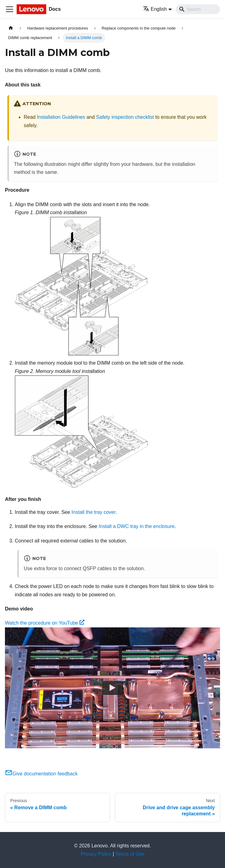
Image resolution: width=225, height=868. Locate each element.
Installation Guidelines (61, 117)
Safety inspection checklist (125, 117)
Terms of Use (130, 854)
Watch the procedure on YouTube (45, 623)
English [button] (155, 9)
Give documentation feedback (41, 774)
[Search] (198, 9)
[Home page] (11, 28)
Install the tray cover (93, 512)
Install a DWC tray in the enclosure (137, 526)
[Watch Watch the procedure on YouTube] (112, 688)
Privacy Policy (96, 854)
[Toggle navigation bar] (10, 9)
